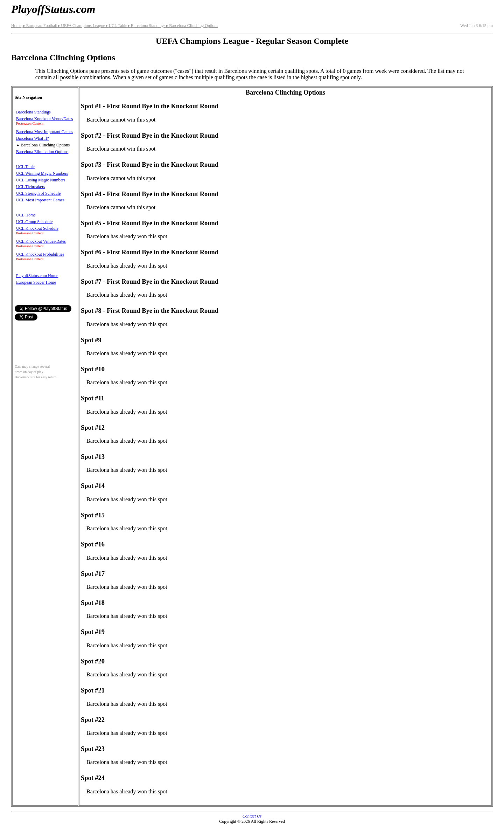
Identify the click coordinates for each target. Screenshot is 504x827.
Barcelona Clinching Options (192, 26)
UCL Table (116, 26)
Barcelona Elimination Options (42, 152)
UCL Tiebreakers (31, 187)
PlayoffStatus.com (53, 9)
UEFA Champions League (81, 26)
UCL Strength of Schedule (38, 193)
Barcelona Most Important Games (45, 132)
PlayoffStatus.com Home (37, 276)
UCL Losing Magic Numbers (41, 180)
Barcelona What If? (33, 138)
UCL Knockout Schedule (37, 228)
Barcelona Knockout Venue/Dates (44, 119)
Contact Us (252, 816)
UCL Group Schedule (34, 222)
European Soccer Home (36, 282)
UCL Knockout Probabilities (40, 254)
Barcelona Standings (146, 26)
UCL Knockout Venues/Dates (41, 241)
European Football (40, 26)
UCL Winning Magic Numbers (42, 173)
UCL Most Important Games (40, 200)
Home (16, 26)
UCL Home (26, 215)
